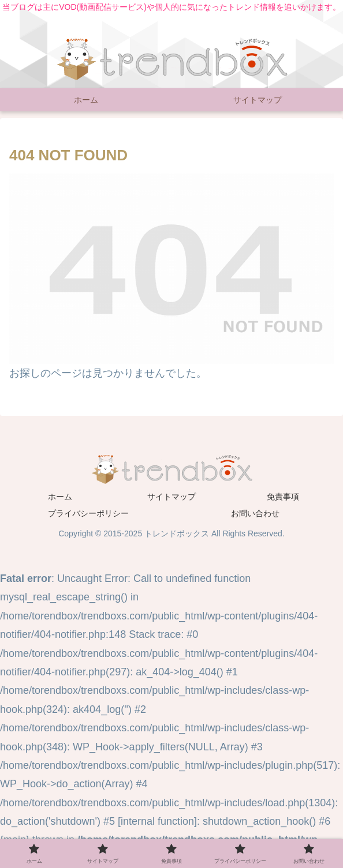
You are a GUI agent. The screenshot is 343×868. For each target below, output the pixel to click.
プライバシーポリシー (88, 513)
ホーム (60, 497)
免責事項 (283, 497)
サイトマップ (171, 497)
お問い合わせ (255, 513)
